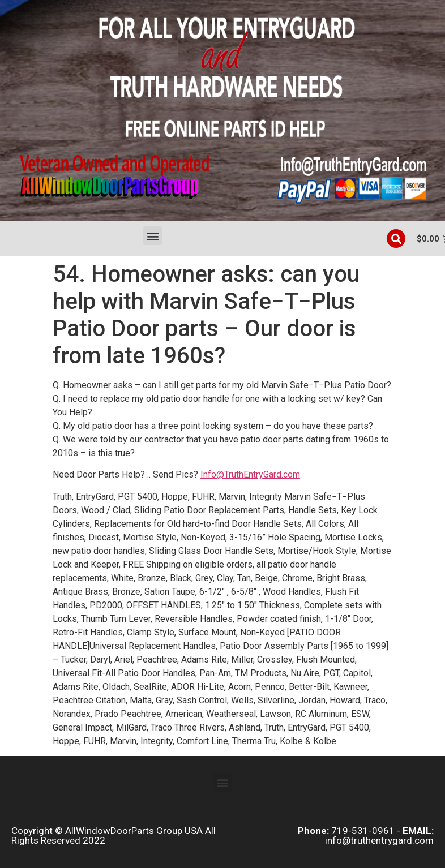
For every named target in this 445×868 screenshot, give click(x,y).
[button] (153, 236)
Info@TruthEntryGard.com (250, 474)
